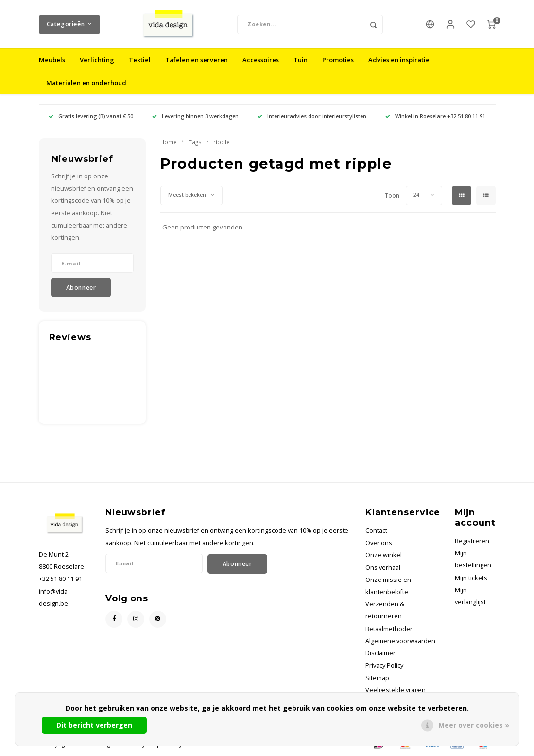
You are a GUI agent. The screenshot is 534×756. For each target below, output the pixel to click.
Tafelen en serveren (197, 60)
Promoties (338, 60)
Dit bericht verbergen (94, 725)
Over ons (379, 543)
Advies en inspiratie (399, 60)
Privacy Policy (384, 666)
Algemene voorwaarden (400, 642)
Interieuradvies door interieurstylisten (312, 116)
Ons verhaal (383, 568)
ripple (222, 142)
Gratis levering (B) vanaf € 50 (91, 116)
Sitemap (377, 678)
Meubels (52, 60)
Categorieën (69, 24)
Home (169, 142)
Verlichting (97, 60)
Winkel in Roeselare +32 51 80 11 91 (435, 116)
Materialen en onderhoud (86, 83)
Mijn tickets (471, 578)
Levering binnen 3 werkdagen (195, 116)
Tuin (301, 60)
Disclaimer (380, 654)
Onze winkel (384, 555)
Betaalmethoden (390, 629)
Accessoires (261, 60)
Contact (376, 531)
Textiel (140, 60)
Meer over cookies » (474, 725)
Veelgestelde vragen (396, 691)
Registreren (472, 541)
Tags (195, 142)
